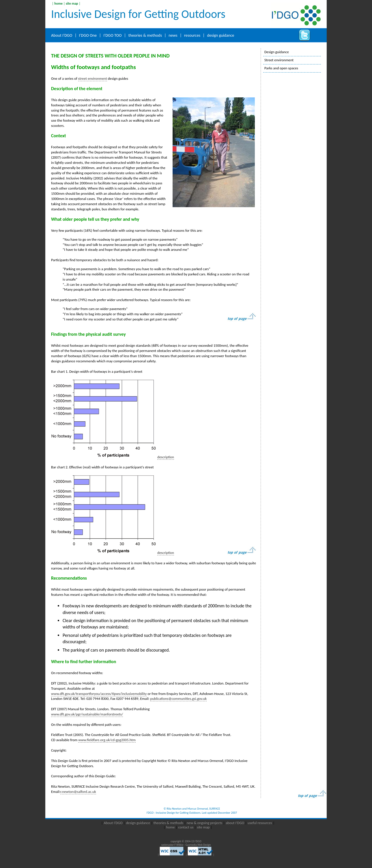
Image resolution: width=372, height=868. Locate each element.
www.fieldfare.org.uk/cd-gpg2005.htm (107, 740)
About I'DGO (62, 35)
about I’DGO (235, 823)
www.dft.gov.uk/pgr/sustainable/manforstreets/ (87, 714)
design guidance (220, 35)
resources (192, 35)
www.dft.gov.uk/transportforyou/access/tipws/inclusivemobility (99, 694)
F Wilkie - (180, 845)
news (173, 35)
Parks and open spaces (281, 68)
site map (72, 3)
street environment (93, 78)
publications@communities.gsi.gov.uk (178, 699)
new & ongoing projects (204, 823)
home (58, 3)
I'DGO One (88, 35)
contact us (186, 827)
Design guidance (277, 52)
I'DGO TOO (112, 35)
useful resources (260, 823)
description (166, 457)
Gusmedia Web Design (198, 845)
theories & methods (145, 35)
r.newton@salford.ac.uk (78, 792)
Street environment (279, 60)
